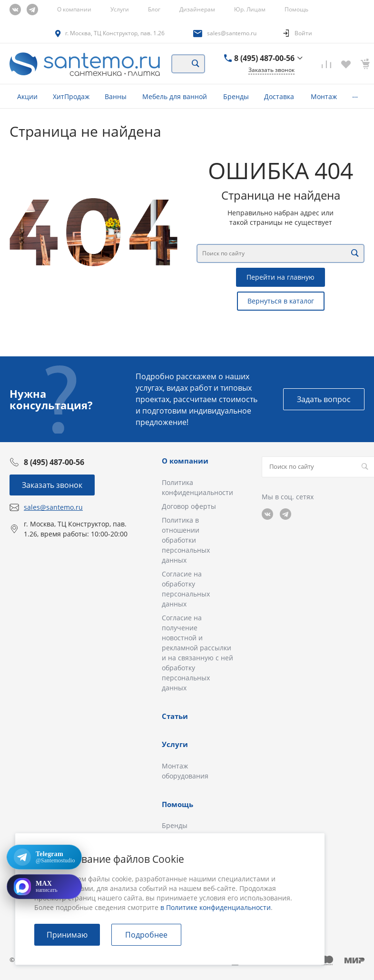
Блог (154, 9)
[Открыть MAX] (44, 887)
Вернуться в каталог (281, 301)
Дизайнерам (197, 9)
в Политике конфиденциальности (216, 907)
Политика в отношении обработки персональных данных (186, 540)
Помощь (296, 9)
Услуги (120, 9)
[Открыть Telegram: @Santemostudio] (44, 857)
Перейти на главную (280, 277)
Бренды (175, 825)
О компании (74, 9)
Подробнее (146, 935)
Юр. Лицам (250, 9)
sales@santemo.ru (232, 33)
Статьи (175, 716)
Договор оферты (189, 506)
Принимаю (67, 935)
